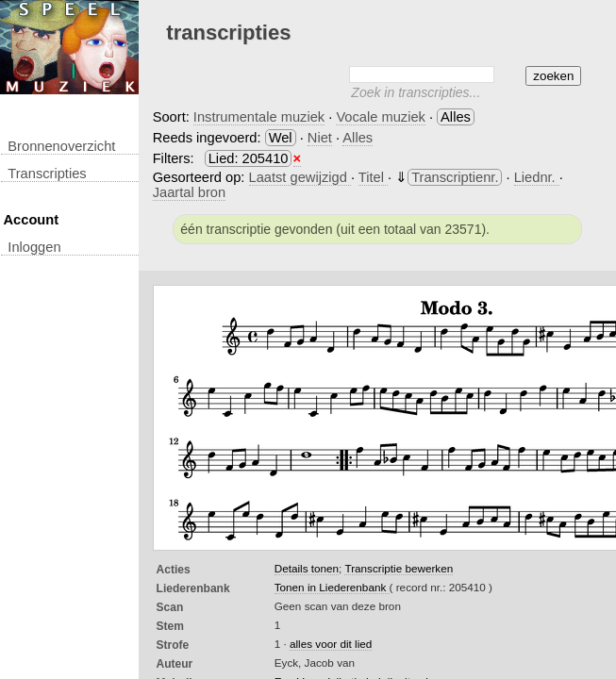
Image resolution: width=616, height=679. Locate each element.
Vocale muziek (381, 117)
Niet (320, 138)
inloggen (34, 247)
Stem (170, 626)
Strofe (173, 645)
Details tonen (307, 568)
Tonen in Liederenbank (332, 587)
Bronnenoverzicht (61, 146)
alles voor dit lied (331, 644)
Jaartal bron (189, 192)
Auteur (175, 664)
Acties (174, 570)
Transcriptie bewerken (399, 568)
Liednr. (537, 177)
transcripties (47, 174)
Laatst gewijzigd (300, 177)
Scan (170, 607)
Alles (358, 138)
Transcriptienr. (455, 177)
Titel (373, 177)
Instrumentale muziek (259, 117)
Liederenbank (193, 588)
